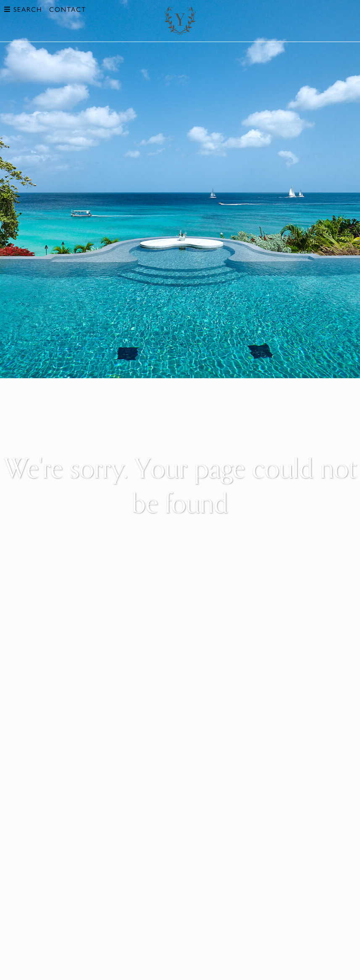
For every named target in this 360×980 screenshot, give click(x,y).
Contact (68, 9)
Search (23, 9)
